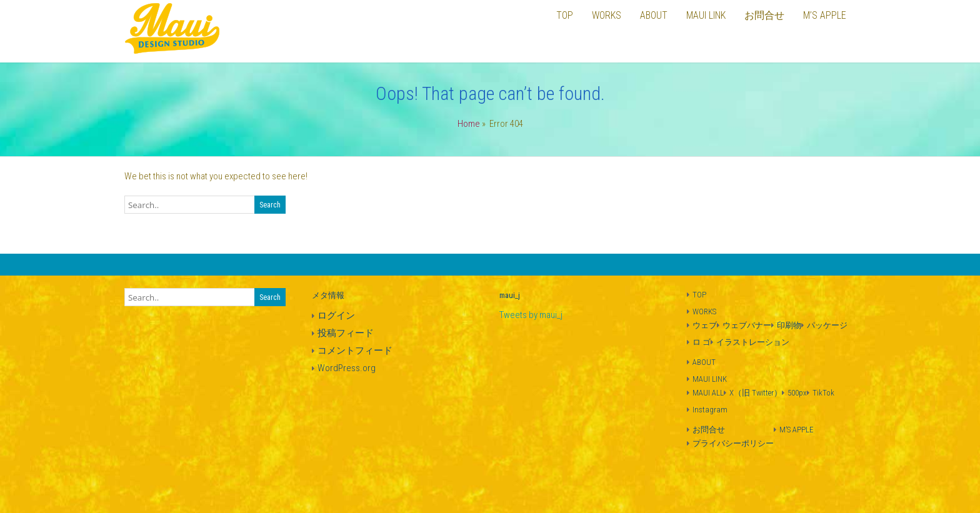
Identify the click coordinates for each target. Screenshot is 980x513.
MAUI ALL (708, 393)
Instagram (710, 410)
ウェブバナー (747, 325)
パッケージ (827, 325)
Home (469, 124)
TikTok (823, 393)
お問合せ (709, 430)
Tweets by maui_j (531, 315)
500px (797, 393)
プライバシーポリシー (733, 443)
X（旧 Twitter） (756, 393)
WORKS (704, 311)
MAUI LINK (710, 379)
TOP (699, 295)
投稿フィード (346, 333)
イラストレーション (753, 342)
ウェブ (705, 325)
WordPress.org (347, 368)
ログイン (336, 316)
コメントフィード (355, 351)
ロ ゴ (702, 342)
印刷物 (789, 325)
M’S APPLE (797, 430)
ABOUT (704, 362)
